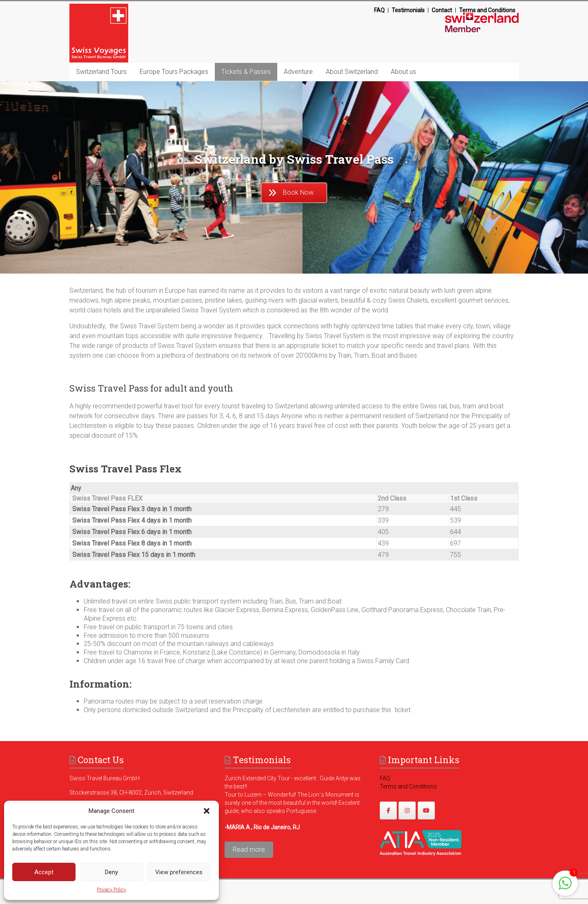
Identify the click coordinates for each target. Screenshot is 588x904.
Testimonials (408, 10)
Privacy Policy (111, 890)
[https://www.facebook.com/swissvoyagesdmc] (388, 810)
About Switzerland (352, 72)
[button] (207, 811)
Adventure (298, 72)
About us (403, 72)
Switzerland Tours (101, 72)
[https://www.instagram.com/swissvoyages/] (407, 810)
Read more (249, 849)
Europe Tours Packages (174, 72)
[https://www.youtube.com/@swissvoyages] (426, 810)
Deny (111, 872)
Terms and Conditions (487, 10)
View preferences (179, 872)
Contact (442, 10)
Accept (44, 872)
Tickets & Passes (246, 72)
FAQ (379, 10)
